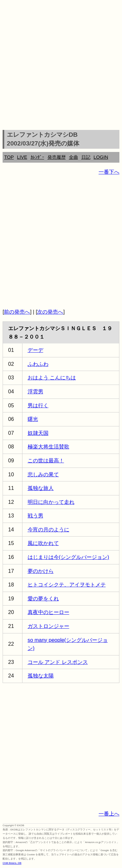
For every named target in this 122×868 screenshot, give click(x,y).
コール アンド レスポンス (58, 662)
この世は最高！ (46, 461)
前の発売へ (17, 312)
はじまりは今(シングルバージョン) (68, 557)
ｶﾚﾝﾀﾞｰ (37, 157)
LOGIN (101, 157)
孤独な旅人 (41, 488)
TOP (9, 157)
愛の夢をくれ (43, 599)
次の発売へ (50, 312)
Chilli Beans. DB (12, 863)
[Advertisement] (61, 66)
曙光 (33, 419)
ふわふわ (38, 364)
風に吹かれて (43, 543)
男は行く (38, 405)
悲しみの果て (43, 475)
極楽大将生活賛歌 (48, 447)
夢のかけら (41, 571)
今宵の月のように (48, 530)
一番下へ (109, 172)
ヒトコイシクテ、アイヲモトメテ (67, 585)
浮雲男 (35, 392)
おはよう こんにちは (52, 378)
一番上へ (109, 814)
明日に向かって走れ (51, 502)
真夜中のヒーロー (48, 612)
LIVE (22, 157)
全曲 (74, 157)
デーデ (35, 350)
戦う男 (35, 516)
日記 (86, 157)
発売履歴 (57, 157)
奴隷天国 (38, 433)
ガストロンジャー (48, 626)
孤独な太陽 (41, 676)
